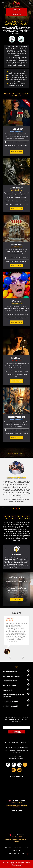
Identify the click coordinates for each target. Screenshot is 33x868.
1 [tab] (13, 508)
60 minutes (18, 258)
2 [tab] (16, 508)
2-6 (8, 314)
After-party (17, 301)
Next (30, 508)
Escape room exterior (16, 131)
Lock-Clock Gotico (16, 190)
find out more (16, 152)
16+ (11, 258)
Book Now (17, 10)
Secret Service (16, 358)
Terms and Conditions (17, 853)
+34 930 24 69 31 (17, 803)
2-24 (8, 142)
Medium (26, 142)
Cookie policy (16, 850)
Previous (3, 508)
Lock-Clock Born (17, 360)
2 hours (18, 142)
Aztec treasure (16, 188)
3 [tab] (19, 508)
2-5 (8, 258)
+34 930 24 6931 (16, 757)
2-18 (8, 430)
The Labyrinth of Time (16, 417)
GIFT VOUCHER (17, 14)
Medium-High (24, 314)
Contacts (18, 847)
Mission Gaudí (17, 245)
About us (8, 847)
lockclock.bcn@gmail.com (16, 758)
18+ (13, 142)
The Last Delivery (17, 129)
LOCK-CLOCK (16, 4)
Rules (26, 847)
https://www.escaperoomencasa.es (14, 500)
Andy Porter (5, 618)
